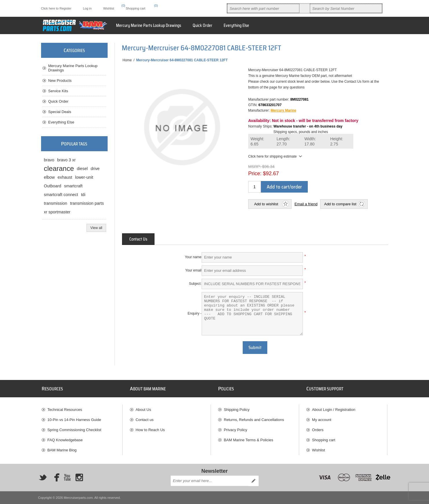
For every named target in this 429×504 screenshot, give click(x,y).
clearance (59, 168)
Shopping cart (324, 440)
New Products (60, 81)
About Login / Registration (334, 410)
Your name (193, 257)
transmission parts (87, 203)
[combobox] (263, 8)
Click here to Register (56, 8)
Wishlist (319, 450)
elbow (49, 177)
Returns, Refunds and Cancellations (254, 420)
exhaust (65, 177)
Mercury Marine (283, 110)
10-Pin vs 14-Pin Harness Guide (74, 420)
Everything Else (61, 122)
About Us (143, 410)
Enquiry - (194, 313)
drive (95, 169)
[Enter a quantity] (255, 187)
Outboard (53, 186)
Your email (193, 270)
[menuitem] (82, 410)
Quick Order (58, 101)
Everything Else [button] (236, 25)
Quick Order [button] (202, 25)
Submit (255, 348)
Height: (336, 142)
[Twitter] (43, 477)
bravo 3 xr (67, 160)
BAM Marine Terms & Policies (249, 440)
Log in (87, 8)
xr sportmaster (57, 212)
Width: (310, 142)
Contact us (145, 420)
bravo (49, 160)
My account (322, 420)
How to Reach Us (150, 430)
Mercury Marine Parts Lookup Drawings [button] (149, 25)
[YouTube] (67, 477)
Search (305, 8)
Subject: (195, 284)
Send (253, 481)
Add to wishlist (266, 204)
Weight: (257, 142)
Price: (255, 173)
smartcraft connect (61, 195)
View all (96, 228)
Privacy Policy (236, 430)
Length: (283, 142)
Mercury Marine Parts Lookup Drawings (73, 68)
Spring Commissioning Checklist (74, 430)
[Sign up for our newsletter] (209, 481)
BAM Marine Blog (62, 450)
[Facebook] (55, 477)
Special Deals (60, 112)
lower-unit (84, 177)
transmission (56, 203)
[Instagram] (79, 477)
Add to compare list (340, 204)
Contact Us (138, 239)
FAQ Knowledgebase (65, 440)
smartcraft (73, 186)
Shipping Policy (237, 410)
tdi (83, 195)
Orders (318, 430)
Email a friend (306, 204)
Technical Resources (65, 410)
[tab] (138, 239)
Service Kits (58, 91)
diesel (82, 169)
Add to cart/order (284, 187)
